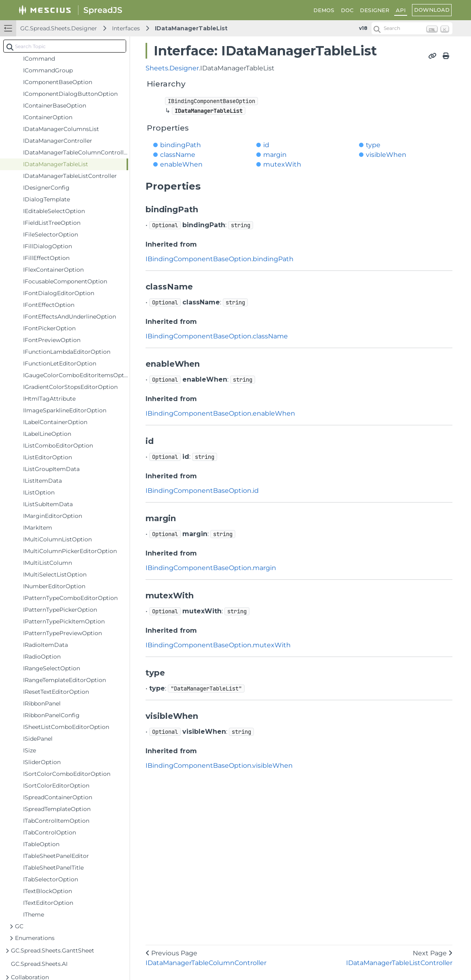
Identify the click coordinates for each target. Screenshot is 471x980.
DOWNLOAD (432, 10)
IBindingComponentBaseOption (199, 259)
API (401, 10)
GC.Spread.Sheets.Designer (59, 28)
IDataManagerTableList (191, 28)
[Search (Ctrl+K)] (412, 28)
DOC (347, 10)
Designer (184, 68)
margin (275, 155)
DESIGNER (375, 10)
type (373, 145)
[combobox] (65, 46)
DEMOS (324, 10)
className (178, 155)
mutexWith (282, 164)
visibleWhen (386, 155)
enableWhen (181, 164)
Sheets (157, 68)
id (266, 145)
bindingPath (181, 145)
